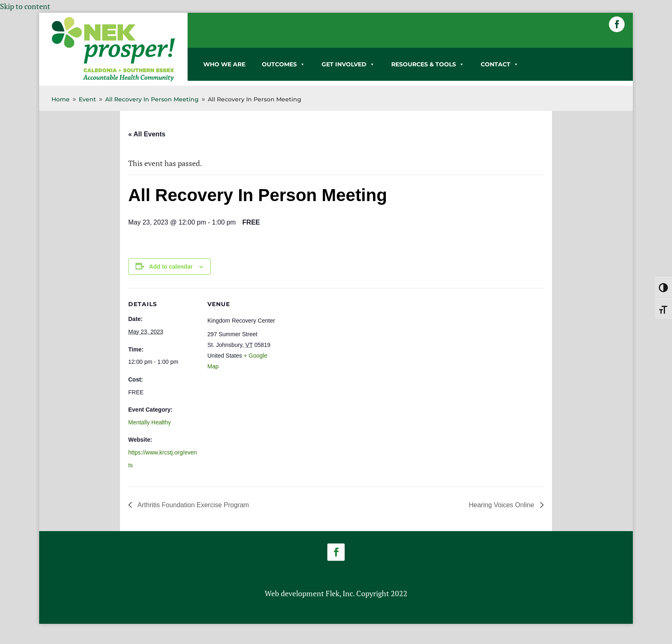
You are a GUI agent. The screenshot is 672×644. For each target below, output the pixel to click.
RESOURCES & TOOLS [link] (428, 64)
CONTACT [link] (500, 64)
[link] (113, 80)
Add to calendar (171, 267)
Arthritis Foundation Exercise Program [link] (193, 505)
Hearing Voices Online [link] (502, 505)
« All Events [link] (147, 134)
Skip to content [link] (25, 6)
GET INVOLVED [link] (348, 64)
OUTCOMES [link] (283, 64)
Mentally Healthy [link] (150, 422)
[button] (617, 24)
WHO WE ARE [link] (224, 64)
